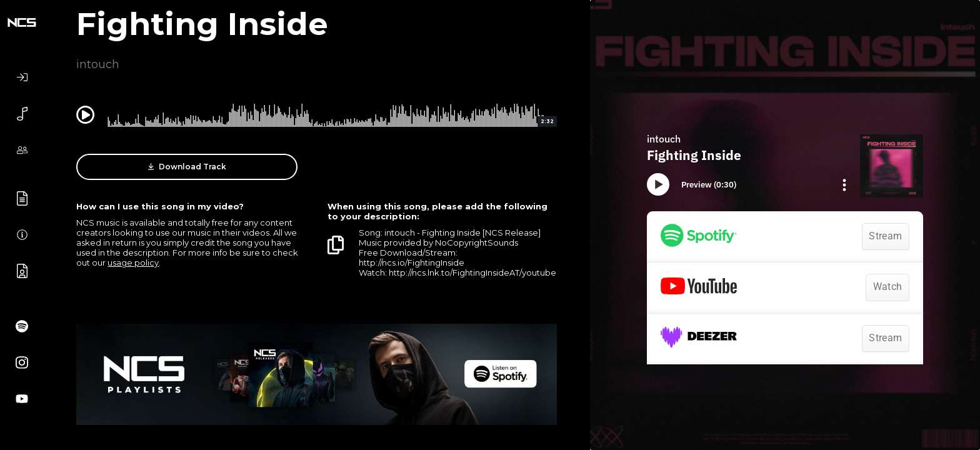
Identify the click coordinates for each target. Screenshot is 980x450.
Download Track (187, 167)
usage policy (133, 262)
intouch (98, 64)
